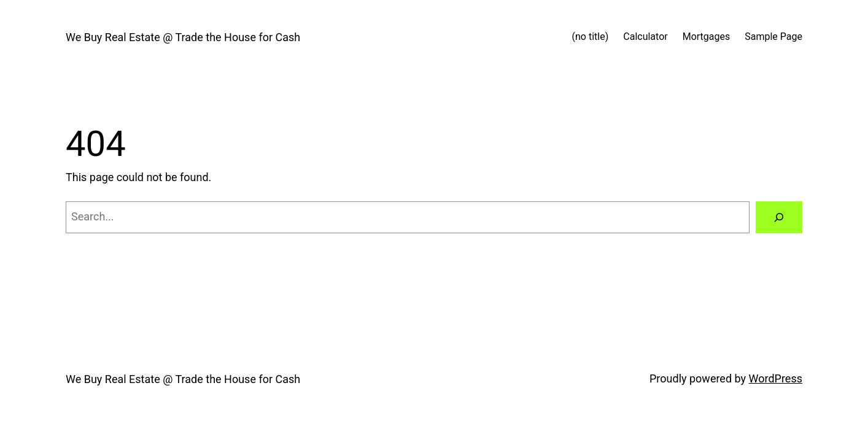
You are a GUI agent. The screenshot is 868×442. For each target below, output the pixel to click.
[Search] (779, 217)
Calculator (645, 37)
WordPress (776, 378)
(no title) (591, 37)
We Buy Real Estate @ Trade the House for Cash (183, 37)
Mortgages (707, 37)
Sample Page (773, 37)
